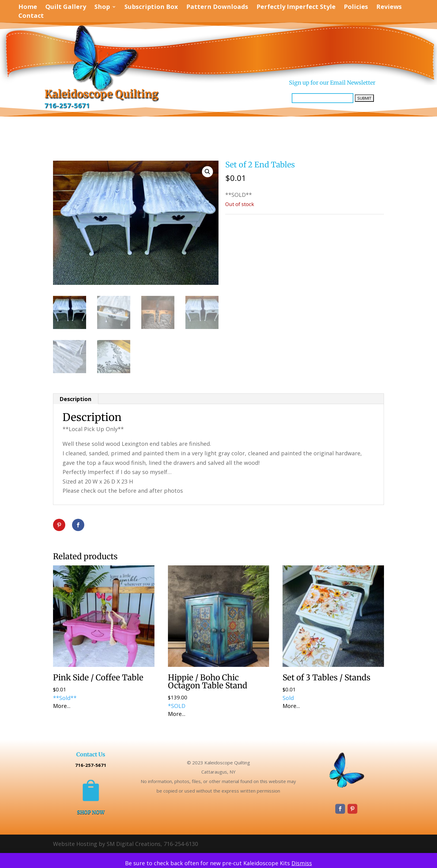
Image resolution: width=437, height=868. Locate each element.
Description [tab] (75, 399)
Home (28, 8)
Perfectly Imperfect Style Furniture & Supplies (290, 221)
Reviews (389, 8)
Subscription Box (151, 8)
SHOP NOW (91, 812)
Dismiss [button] (302, 863)
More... (62, 706)
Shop (102, 8)
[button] (207, 172)
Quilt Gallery (66, 8)
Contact (31, 17)
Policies (356, 8)
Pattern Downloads (217, 8)
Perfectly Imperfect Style (296, 8)
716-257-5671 (67, 105)
